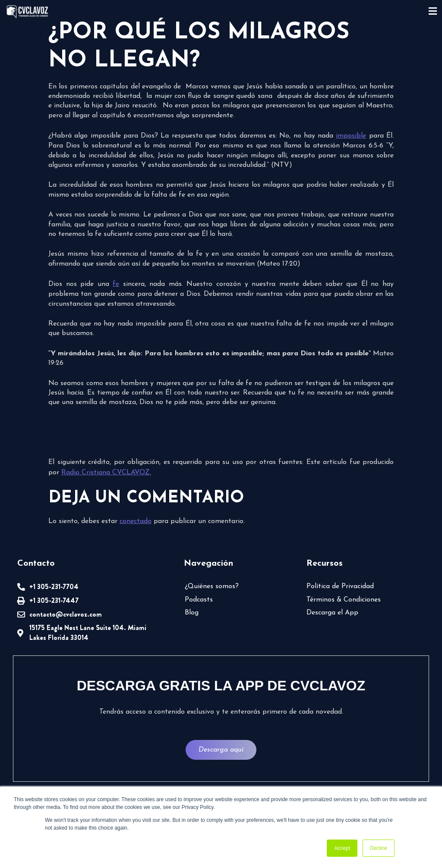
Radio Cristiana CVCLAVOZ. (106, 473)
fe (116, 284)
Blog (192, 613)
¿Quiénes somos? (212, 586)
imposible (351, 136)
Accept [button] (342, 848)
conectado (136, 521)
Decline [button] (379, 848)
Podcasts (199, 600)
